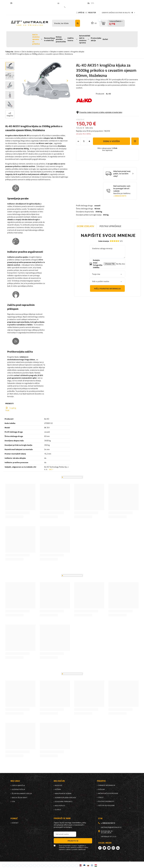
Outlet (105, 39)
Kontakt (70, 7)
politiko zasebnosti (106, 801)
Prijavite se (73, 841)
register (92, 13)
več (50, 469)
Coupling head (11, 409)
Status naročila (18, 785)
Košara (58, 789)
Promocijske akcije (96, 39)
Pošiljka (101, 789)
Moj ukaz (15, 781)
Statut (101, 797)
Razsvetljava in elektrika (49, 39)
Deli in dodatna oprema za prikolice (36, 39)
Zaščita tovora (70, 39)
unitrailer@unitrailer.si (71, 3)
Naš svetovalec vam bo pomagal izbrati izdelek (122, 208)
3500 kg (99, 118)
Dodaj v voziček (111, 158)
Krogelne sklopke (78, 52)
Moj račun (59, 781)
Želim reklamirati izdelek (22, 794)
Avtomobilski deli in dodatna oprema (85, 39)
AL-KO (108, 94)
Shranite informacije (107, 785)
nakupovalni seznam (63, 794)
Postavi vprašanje (110, 226)
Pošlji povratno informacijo (107, 289)
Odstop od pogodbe (106, 805)
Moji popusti (60, 806)
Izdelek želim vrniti (19, 798)
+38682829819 (120, 213)
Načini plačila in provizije (108, 793)
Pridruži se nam (62, 818)
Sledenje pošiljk (18, 789)
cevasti (97, 111)
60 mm (97, 114)
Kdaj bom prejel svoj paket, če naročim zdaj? (122, 191)
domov (17, 52)
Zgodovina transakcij (64, 802)
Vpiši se (81, 13)
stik (13, 802)
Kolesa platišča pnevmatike (61, 39)
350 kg (106, 121)
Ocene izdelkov (85, 226)
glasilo (58, 810)
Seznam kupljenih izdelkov (65, 798)
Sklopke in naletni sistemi (60, 52)
